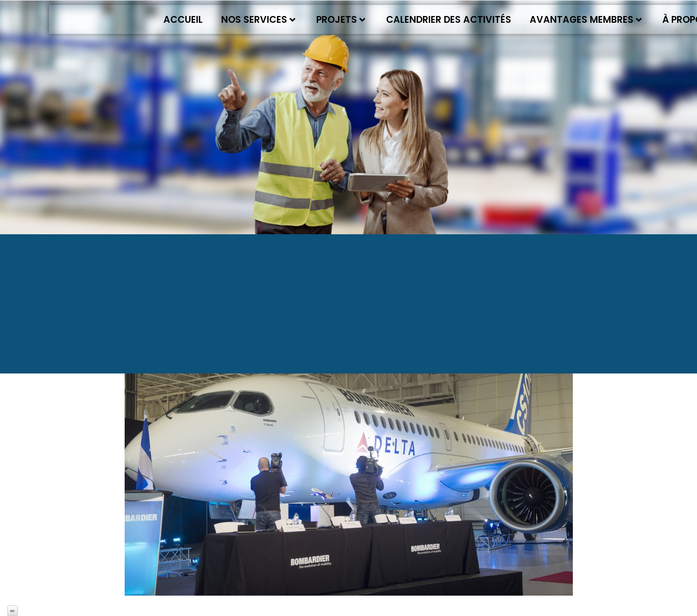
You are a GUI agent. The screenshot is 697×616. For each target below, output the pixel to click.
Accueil (183, 20)
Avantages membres (586, 20)
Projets (341, 20)
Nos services (258, 20)
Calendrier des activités (449, 20)
